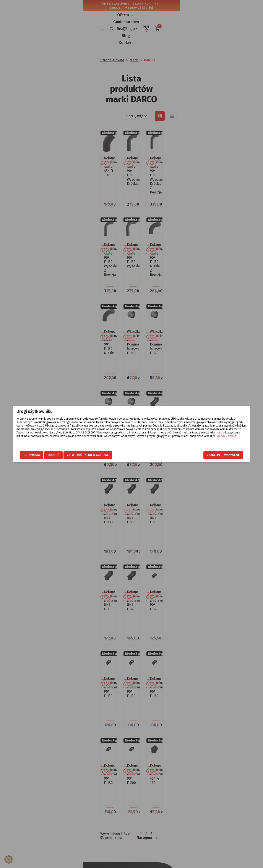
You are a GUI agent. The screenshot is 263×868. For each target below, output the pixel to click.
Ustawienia (44, 455)
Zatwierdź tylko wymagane (100, 455)
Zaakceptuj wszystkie (211, 455)
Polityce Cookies (180, 439)
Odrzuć (66, 455)
